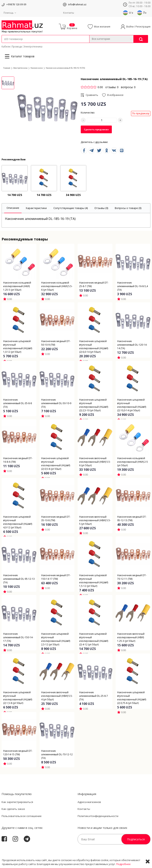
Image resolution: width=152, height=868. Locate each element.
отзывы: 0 (112, 87)
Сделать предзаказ (96, 129)
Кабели (6, 47)
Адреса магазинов (89, 802)
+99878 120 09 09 (16, 4)
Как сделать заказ (13, 809)
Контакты (69, 13)
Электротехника (33, 47)
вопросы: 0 (128, 87)
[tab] (13, 208)
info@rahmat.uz (77, 4)
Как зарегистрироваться (17, 802)
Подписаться (136, 839)
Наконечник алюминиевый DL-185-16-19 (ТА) (65, 68)
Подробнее (123, 864)
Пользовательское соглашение (22, 816)
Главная (7, 68)
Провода (17, 47)
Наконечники (37, 68)
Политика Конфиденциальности (98, 816)
